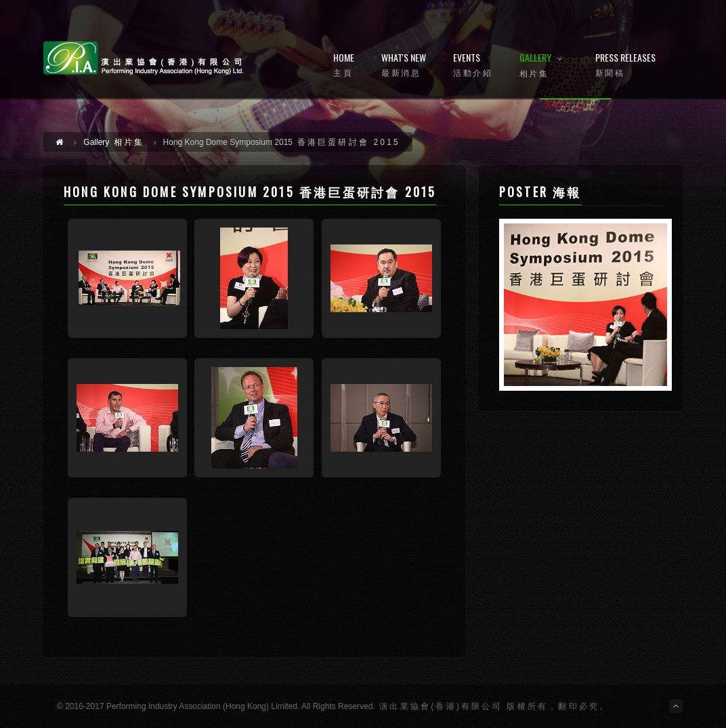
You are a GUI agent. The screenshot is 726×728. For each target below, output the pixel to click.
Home (344, 65)
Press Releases (625, 65)
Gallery (544, 66)
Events (473, 65)
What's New (404, 65)
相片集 (114, 142)
